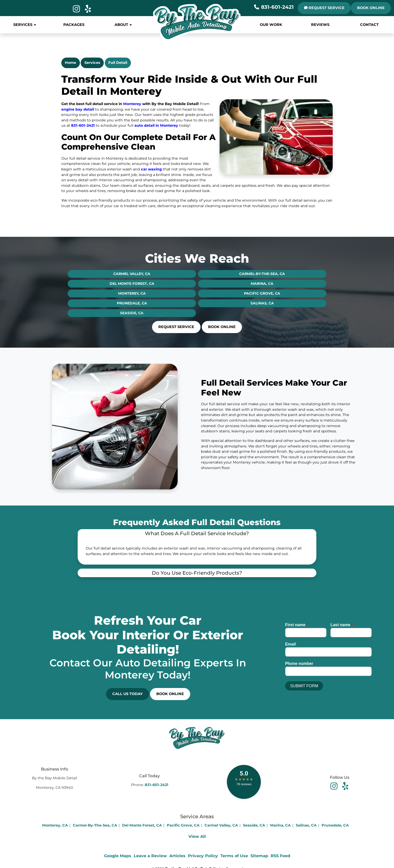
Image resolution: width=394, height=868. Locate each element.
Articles (177, 856)
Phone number (299, 664)
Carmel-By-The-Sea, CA (262, 274)
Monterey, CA (132, 293)
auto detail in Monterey (156, 125)
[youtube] (345, 786)
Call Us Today (128, 694)
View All (197, 836)
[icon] (77, 10)
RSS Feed (280, 856)
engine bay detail (78, 109)
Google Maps (118, 856)
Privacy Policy (203, 856)
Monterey (132, 104)
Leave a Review (150, 856)
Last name (342, 625)
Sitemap (259, 856)
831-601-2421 (274, 7)
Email (291, 644)
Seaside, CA (132, 313)
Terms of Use (234, 856)
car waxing (151, 169)
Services (92, 63)
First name (297, 625)
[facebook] (335, 786)
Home (70, 63)
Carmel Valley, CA (132, 274)
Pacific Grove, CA (262, 293)
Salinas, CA (262, 303)
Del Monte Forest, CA (132, 284)
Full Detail (118, 63)
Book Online (371, 8)
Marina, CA (262, 284)
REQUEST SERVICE (324, 8)
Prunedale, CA (132, 303)
